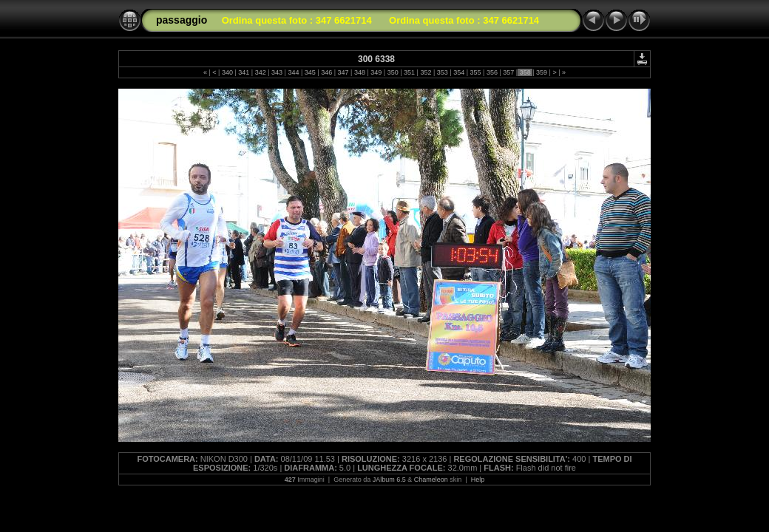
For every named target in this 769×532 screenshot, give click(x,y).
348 (359, 72)
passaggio (182, 20)
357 (509, 72)
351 (410, 72)
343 (277, 72)
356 (492, 72)
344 (294, 72)
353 (442, 72)
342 (260, 72)
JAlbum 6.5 (389, 480)
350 (393, 72)
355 (475, 72)
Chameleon (431, 480)
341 (244, 72)
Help (478, 480)
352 (426, 72)
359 (542, 72)
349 (376, 72)
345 (310, 72)
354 (459, 72)
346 (327, 72)
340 (227, 72)
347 (343, 72)
